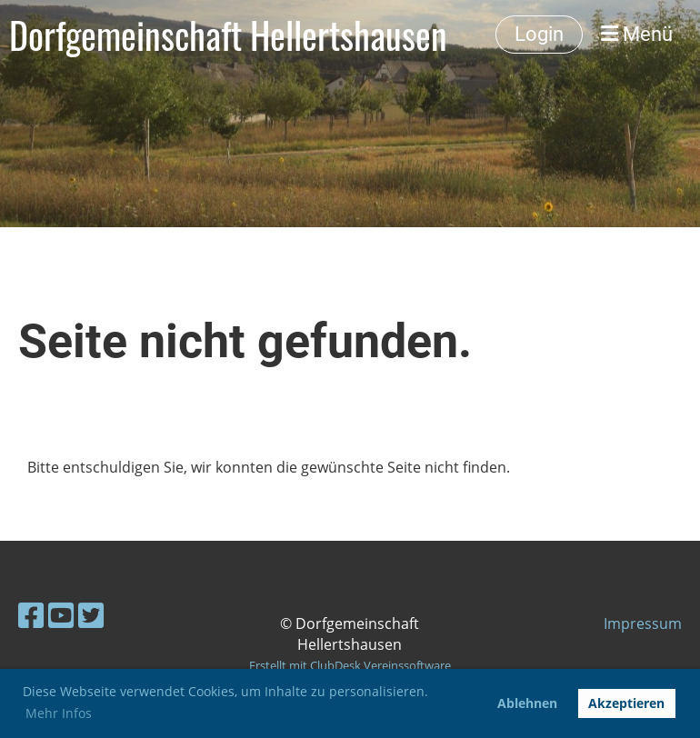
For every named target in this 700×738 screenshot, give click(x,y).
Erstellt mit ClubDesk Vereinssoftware (350, 665)
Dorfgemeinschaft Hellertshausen (228, 35)
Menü (637, 34)
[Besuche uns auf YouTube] (61, 615)
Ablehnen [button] (527, 703)
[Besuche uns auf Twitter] (91, 615)
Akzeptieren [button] (626, 703)
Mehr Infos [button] (59, 713)
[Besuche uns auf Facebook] (31, 615)
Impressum (643, 623)
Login (539, 34)
